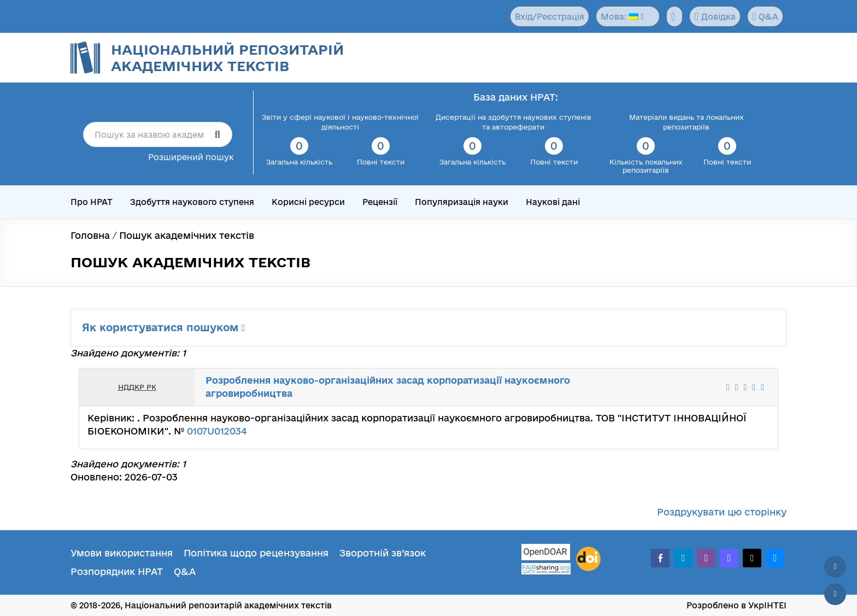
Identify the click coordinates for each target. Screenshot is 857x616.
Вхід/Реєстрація (550, 17)
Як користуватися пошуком (164, 327)
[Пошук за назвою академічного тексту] (158, 134)
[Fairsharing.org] (546, 569)
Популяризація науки (462, 202)
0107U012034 (217, 431)
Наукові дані (553, 202)
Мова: (620, 17)
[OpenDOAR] (546, 553)
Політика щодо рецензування (256, 553)
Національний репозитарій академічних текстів (227, 58)
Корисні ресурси (308, 202)
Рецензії (380, 202)
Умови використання (122, 553)
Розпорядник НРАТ (117, 571)
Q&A (765, 16)
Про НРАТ (92, 202)
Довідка (715, 16)
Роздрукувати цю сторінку (722, 512)
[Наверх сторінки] (835, 567)
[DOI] (588, 559)
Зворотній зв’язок (383, 553)
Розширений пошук (191, 157)
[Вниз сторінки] (835, 594)
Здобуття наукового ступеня (192, 202)
